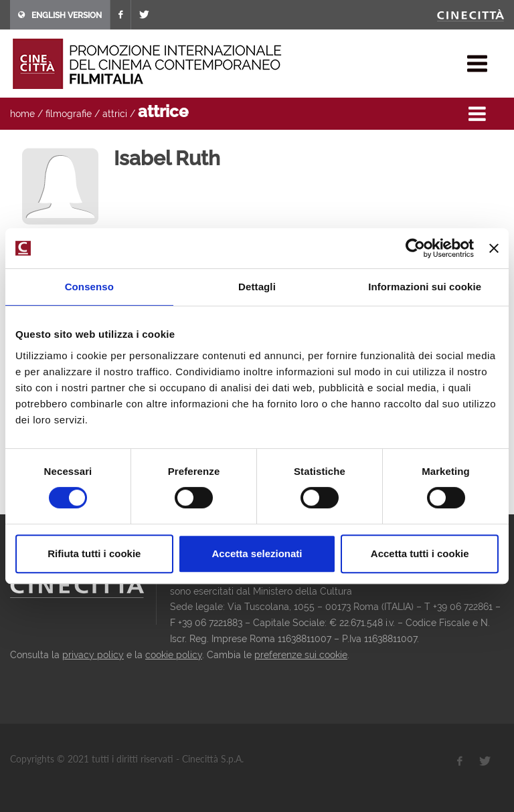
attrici (115, 114)
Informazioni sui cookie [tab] (425, 287)
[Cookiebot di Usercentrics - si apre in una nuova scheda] (415, 248)
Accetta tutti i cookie (420, 553)
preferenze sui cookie (301, 655)
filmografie (69, 114)
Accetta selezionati (257, 553)
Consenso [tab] (89, 287)
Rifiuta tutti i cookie (94, 553)
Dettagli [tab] (257, 287)
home (22, 114)
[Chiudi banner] (494, 248)
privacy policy (93, 655)
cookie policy (174, 655)
